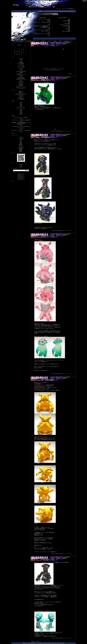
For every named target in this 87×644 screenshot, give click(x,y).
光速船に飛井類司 (21, 78)
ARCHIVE (43, 41)
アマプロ (21, 70)
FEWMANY (21, 83)
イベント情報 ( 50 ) (21, 99)
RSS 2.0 (21, 167)
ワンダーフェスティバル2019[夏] (44, 20)
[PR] (33, 46)
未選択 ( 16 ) (21, 92)
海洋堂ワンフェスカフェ (21, 87)
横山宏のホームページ (21, 74)
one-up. (21, 81)
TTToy (16, 5)
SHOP (21, 60)
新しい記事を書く (21, 64)
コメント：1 (64, 638)
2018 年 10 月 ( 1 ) (21, 177)
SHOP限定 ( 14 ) (21, 98)
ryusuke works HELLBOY (21, 72)
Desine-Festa (21, 84)
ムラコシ (21, 77)
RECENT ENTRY (20, 41)
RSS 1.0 (21, 166)
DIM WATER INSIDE (60, 643)
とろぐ (21, 61)
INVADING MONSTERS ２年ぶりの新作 (42, 380)
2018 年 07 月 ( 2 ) (21, 178)
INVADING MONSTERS (59, 131)
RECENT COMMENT (32, 41)
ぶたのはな (21, 69)
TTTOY (21, 141)
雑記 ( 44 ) (21, 93)
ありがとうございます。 (65, 25)
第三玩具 (21, 86)
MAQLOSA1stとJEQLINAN (39, 237)
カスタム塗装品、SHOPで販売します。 (42, 137)
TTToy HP (21, 59)
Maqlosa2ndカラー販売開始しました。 (41, 80)
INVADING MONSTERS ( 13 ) (21, 94)
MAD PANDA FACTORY (21, 79)
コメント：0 (64, 131)
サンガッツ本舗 (21, 66)
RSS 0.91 (21, 164)
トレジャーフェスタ (21, 88)
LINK (55, 41)
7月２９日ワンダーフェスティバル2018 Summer (21, 130)
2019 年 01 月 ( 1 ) (21, 175)
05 (75, 11)
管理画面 (21, 63)
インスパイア (21, 65)
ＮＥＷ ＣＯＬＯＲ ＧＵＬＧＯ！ (41, 560)
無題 (69, 20)
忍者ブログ (25, 643)
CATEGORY (66, 41)
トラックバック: (69, 131)
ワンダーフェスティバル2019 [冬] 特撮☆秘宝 (21, 120)
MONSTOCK (21, 82)
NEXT (37, 642)
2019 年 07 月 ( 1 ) (21, 174)
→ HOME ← (33, 642)
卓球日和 (21, 73)
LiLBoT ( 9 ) (21, 97)
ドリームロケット (21, 68)
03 (39, 11)
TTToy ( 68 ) (21, 95)
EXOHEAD (21, 75)
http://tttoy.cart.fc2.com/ (47, 227)
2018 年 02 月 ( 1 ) (21, 179)
